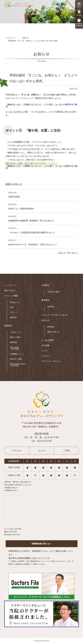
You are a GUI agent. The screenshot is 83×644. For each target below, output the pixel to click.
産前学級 (51, 307)
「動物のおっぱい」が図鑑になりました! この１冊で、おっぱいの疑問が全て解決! (41, 105)
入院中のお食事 (53, 292)
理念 (12, 307)
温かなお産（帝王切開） (15, 348)
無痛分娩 (13, 342)
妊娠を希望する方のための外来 (18, 365)
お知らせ (45, 320)
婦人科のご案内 (16, 359)
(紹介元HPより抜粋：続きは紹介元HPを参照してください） (32, 163)
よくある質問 (47, 340)
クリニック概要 (11, 296)
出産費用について (17, 354)
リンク (44, 351)
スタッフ (13, 312)
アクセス (45, 356)
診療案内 (8, 326)
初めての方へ (10, 291)
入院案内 (45, 285)
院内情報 (51, 327)
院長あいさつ (15, 302)
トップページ (10, 285)
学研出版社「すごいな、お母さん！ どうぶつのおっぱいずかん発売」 (43, 78)
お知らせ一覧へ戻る (67, 253)
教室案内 (45, 300)
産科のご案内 (15, 337)
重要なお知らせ (53, 332)
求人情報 (45, 346)
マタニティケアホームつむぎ (54, 315)
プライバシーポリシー (51, 361)
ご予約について (16, 332)
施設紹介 (13, 317)
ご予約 (66, 451)
